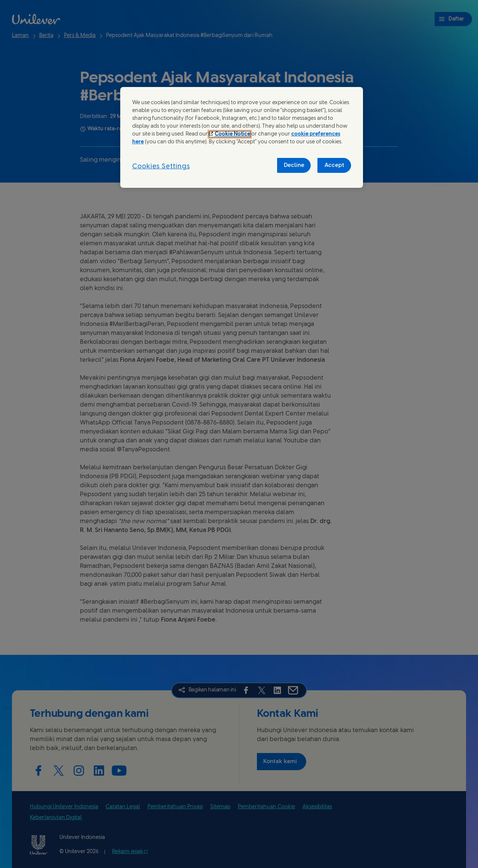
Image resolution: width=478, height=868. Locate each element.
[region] (242, 138)
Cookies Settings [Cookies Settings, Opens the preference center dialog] (161, 167)
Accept (334, 165)
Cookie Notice (232, 134)
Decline (294, 165)
